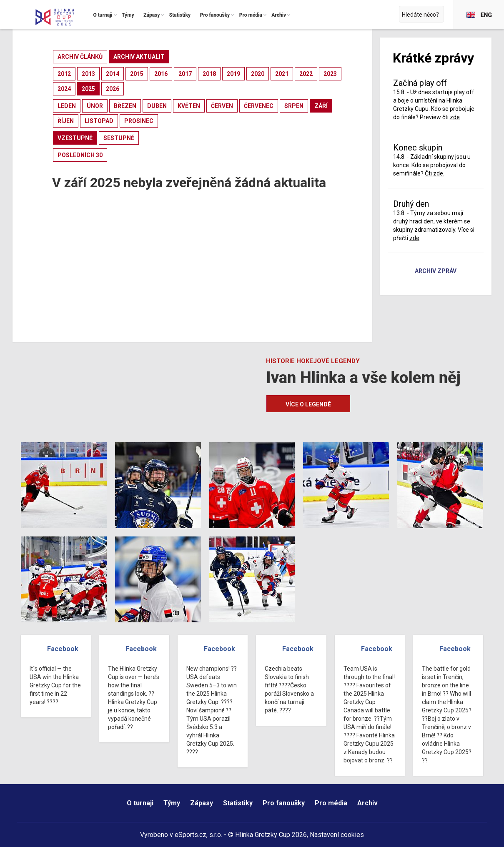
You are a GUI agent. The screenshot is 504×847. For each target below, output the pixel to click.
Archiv (367, 803)
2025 (88, 89)
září (321, 106)
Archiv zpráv (436, 271)
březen (125, 106)
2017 (185, 74)
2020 (258, 74)
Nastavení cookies (337, 835)
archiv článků (80, 57)
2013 (88, 74)
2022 (306, 74)
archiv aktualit (139, 57)
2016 (161, 74)
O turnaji (140, 803)
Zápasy (202, 803)
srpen (294, 106)
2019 (233, 74)
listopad (99, 121)
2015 (137, 74)
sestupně (119, 138)
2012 (64, 74)
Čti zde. (435, 173)
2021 (282, 74)
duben (157, 106)
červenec (259, 106)
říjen (66, 121)
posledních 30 (80, 155)
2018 (209, 74)
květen (189, 106)
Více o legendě (308, 404)
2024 (64, 89)
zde (455, 117)
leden (67, 106)
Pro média (331, 803)
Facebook (63, 649)
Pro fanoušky (284, 803)
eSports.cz (191, 835)
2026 (113, 89)
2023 (330, 74)
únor (95, 106)
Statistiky (238, 803)
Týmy (172, 803)
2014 (113, 74)
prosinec (139, 121)
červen (222, 106)
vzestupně (75, 138)
